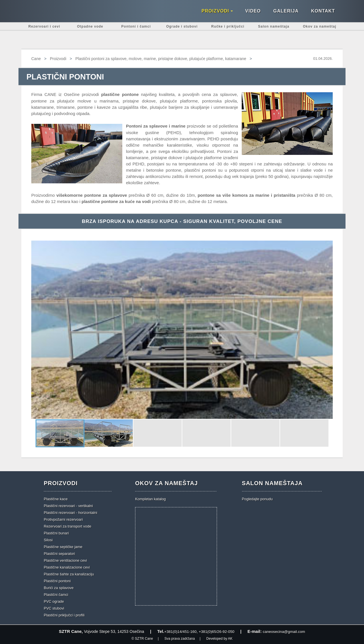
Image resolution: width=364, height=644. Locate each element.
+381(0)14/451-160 (178, 631)
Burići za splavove (59, 587)
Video (253, 14)
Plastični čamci (56, 594)
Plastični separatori (59, 553)
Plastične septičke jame (63, 546)
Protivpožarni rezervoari (63, 519)
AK (230, 638)
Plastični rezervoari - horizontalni (71, 512)
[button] (36, 329)
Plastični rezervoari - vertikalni (68, 505)
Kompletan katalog (150, 498)
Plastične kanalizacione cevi (67, 567)
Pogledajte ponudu (257, 498)
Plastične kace (56, 498)
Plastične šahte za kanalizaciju (69, 574)
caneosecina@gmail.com (286, 631)
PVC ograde (54, 601)
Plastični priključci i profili (64, 615)
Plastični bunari (56, 533)
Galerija (286, 14)
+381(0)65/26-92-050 (216, 631)
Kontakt (323, 14)
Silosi (48, 539)
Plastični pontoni (57, 580)
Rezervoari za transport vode (68, 526)
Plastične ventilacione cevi (65, 560)
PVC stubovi (54, 608)
